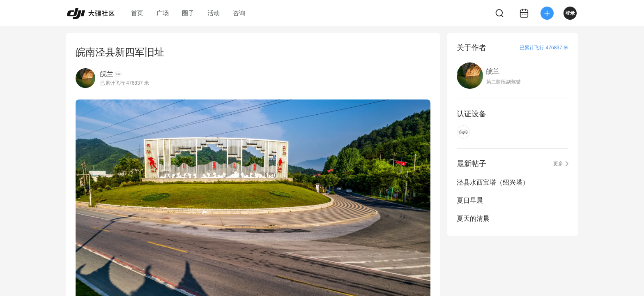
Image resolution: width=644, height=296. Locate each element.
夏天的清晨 (473, 219)
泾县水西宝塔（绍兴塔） (493, 182)
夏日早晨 (470, 200)
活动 (214, 13)
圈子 (188, 13)
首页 (137, 13)
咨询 (239, 13)
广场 (163, 13)
